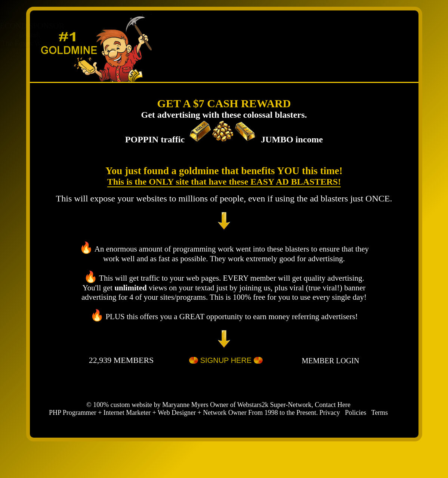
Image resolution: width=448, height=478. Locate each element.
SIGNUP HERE (226, 361)
